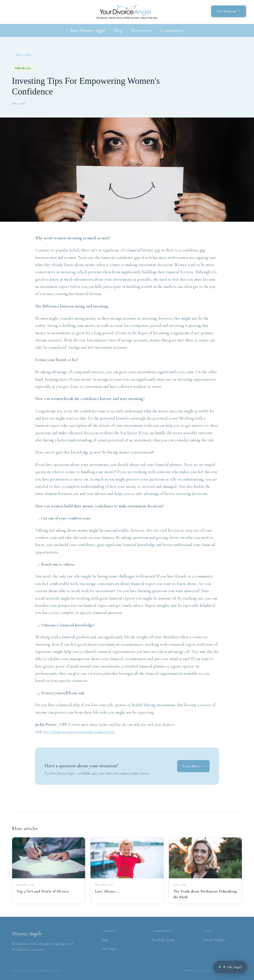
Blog (118, 30)
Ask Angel (109, 949)
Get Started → (229, 11)
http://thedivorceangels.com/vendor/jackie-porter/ (79, 732)
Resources (141, 30)
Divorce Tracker (214, 940)
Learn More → (193, 766)
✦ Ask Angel (230, 967)
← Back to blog (22, 55)
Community (172, 30)
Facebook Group (163, 940)
